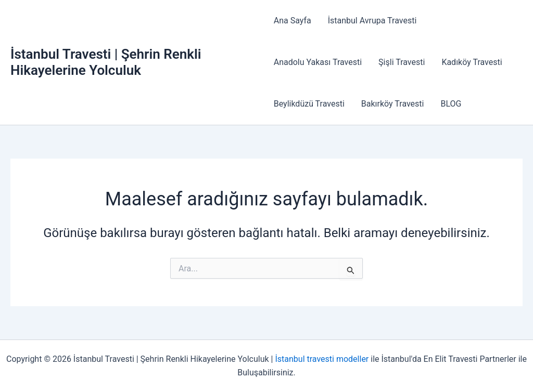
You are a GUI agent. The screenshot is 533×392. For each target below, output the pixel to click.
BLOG (451, 104)
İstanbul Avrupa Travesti (372, 21)
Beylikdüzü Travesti (309, 104)
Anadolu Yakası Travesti (318, 62)
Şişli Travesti (402, 62)
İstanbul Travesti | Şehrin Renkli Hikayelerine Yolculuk (106, 62)
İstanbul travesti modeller (322, 359)
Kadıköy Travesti (472, 62)
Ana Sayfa (293, 21)
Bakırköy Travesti (393, 104)
